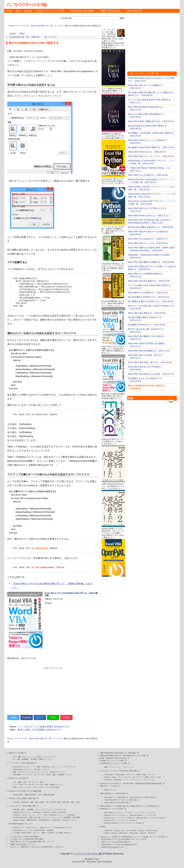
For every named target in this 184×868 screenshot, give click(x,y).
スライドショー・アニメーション (122, 767)
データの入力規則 (53, 787)
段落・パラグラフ (20, 772)
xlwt (128, 830)
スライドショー (136, 780)
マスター (152, 775)
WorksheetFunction (20, 817)
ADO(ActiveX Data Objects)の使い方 (150, 783)
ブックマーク (28, 775)
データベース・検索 (36, 782)
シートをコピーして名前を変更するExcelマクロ (44, 727)
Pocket (66, 717)
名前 (25, 782)
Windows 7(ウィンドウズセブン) (116, 815)
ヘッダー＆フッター (70, 767)
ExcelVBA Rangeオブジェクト (21, 824)
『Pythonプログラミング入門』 (50, 11)
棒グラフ (23, 785)
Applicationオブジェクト (22, 812)
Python (103, 827)
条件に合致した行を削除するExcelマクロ (39, 730)
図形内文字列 (32, 820)
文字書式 (34, 759)
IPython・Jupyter (111, 833)
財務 (59, 802)
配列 (23, 810)
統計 (78, 802)
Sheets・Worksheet (59, 812)
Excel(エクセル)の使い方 (19, 778)
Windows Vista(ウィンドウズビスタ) (143, 815)
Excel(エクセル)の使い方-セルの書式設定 (25, 791)
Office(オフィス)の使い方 (110, 786)
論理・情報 (34, 802)
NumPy (134, 830)
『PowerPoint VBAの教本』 (82, 11)
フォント (45, 772)
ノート (126, 780)
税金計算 (66, 802)
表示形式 (50, 830)
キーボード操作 (43, 785)
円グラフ (32, 785)
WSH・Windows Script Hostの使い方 (115, 758)
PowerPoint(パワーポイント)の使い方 (115, 763)
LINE (53, 717)
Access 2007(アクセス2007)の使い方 (118, 802)
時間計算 (25, 802)
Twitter (13, 717)
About (18, 11)
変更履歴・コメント (65, 775)
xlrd (123, 830)
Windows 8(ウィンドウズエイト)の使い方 (119, 818)
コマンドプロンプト (148, 812)
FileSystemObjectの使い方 (111, 756)
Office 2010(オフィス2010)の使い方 (114, 806)
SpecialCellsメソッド (21, 830)
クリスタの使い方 (160, 837)
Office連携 (17, 775)
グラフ (16, 785)
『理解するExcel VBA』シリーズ (22, 844)
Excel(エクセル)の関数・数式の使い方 (24, 798)
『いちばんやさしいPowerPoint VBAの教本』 (27, 839)
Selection (37, 769)
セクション (56, 767)
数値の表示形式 (31, 795)
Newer (13, 34)
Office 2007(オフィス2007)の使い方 (114, 794)
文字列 (53, 802)
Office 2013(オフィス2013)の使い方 (145, 806)
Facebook (27, 717)
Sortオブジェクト (29, 815)
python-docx (123, 833)
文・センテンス (34, 772)
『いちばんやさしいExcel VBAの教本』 (24, 836)
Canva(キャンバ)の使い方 (110, 837)
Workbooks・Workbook (41, 812)
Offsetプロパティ (46, 828)
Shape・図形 (51, 775)
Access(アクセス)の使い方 (111, 783)
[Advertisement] (53, 690)
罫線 (44, 833)
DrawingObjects (44, 820)
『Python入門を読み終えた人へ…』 (114, 847)
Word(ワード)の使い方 (18, 753)
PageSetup (56, 820)
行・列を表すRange (38, 830)
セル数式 (50, 833)
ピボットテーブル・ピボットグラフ (31, 787)
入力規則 (16, 833)
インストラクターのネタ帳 (26, 4)
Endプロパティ (32, 828)
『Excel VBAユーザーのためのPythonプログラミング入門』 (124, 839)
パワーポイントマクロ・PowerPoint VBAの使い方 (120, 771)
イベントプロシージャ (44, 810)
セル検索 (59, 833)
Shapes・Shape (19, 820)
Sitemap (28, 11)
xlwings (117, 830)
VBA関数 (30, 810)
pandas (141, 830)
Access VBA (128, 783)
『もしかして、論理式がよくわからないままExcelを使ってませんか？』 (37, 847)
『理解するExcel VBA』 (110, 11)
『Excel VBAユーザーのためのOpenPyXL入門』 (119, 845)
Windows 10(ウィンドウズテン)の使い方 (151, 818)
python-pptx (134, 833)
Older (22, 34)
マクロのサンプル (60, 810)
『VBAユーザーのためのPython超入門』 (116, 842)
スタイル (46, 769)
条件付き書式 (18, 795)
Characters (71, 815)
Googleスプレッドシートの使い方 (113, 761)
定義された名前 (35, 817)
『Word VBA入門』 (134, 11)
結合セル (68, 833)
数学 (73, 802)
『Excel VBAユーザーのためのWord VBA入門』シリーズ (31, 842)
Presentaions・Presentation (114, 775)
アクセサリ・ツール (132, 812)
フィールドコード (50, 757)
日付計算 (16, 802)
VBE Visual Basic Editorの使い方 (113, 753)
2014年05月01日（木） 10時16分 (25, 37)
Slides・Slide (142, 775)
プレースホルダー (125, 777)
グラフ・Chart (42, 815)
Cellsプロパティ (19, 828)
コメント (37, 833)
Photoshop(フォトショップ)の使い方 (137, 837)
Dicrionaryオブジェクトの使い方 (136, 756)
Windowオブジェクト (58, 772)
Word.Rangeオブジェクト (23, 769)
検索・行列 (44, 802)
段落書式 (25, 759)
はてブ (40, 717)
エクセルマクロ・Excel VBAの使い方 (24, 806)
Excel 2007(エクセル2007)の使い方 (143, 797)
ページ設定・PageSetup (41, 767)
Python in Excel (151, 830)
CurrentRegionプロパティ (64, 828)
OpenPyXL (108, 830)
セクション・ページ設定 (32, 757)
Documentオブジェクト (22, 767)
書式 (106, 767)
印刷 (18, 759)
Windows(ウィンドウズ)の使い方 (113, 809)
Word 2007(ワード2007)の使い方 (116, 797)
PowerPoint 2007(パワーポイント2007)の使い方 (122, 800)
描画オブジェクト (46, 759)
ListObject (17, 815)
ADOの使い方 (133, 753)
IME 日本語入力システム (113, 812)
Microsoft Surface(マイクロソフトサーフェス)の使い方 (124, 823)
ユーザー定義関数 (64, 817)
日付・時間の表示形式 (46, 795)
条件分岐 (16, 810)
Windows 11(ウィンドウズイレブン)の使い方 (121, 820)
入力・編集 (17, 757)
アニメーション (149, 780)
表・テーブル (57, 26)
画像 (147, 777)
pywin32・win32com (148, 833)
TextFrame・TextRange (113, 780)
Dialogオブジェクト (69, 820)
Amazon (48, 603)
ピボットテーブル (49, 817)
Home (9, 11)
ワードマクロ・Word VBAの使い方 (32, 26)
